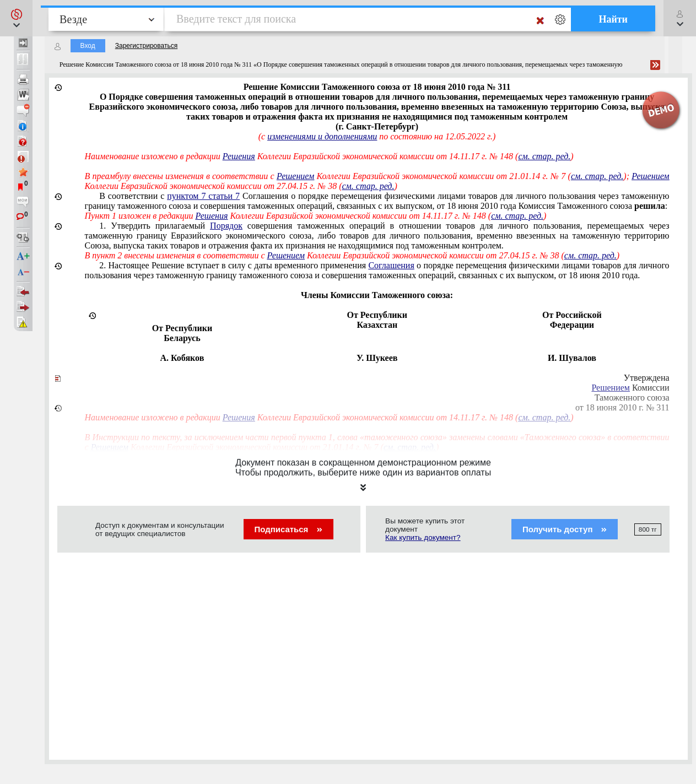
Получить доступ (565, 529)
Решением (295, 176)
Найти (613, 19)
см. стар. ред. (544, 156)
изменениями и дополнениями (322, 136)
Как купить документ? (423, 537)
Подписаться (288, 529)
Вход (88, 46)
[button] (16, 18)
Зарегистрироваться (146, 46)
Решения (239, 156)
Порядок (226, 226)
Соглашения (391, 265)
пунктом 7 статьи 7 (203, 196)
